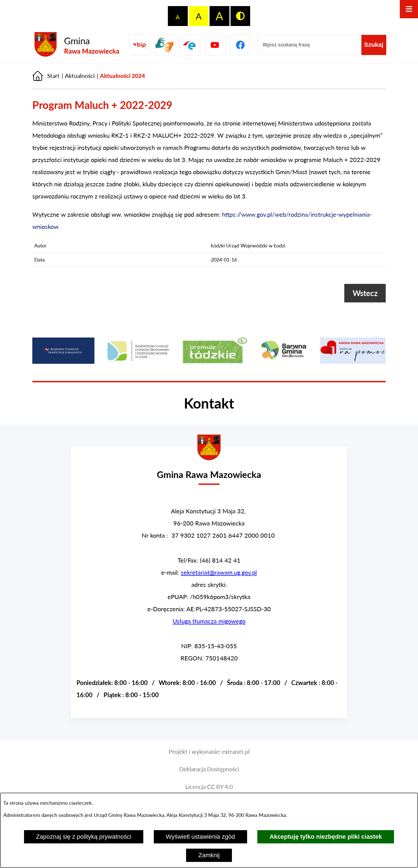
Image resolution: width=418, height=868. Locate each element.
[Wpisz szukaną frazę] (309, 45)
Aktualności (80, 76)
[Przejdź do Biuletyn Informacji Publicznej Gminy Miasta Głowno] (139, 45)
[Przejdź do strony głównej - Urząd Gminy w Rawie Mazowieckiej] (209, 470)
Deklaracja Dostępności (209, 769)
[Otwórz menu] (409, 9)
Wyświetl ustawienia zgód (200, 837)
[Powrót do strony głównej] (46, 76)
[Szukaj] (374, 45)
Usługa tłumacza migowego (209, 621)
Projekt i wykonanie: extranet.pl (209, 752)
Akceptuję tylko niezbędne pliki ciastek (326, 837)
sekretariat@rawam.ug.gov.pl (219, 572)
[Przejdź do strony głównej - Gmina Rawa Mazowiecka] (77, 45)
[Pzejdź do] (190, 45)
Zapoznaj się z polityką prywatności (84, 837)
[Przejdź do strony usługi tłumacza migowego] (165, 45)
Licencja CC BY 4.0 (209, 787)
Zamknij (209, 855)
